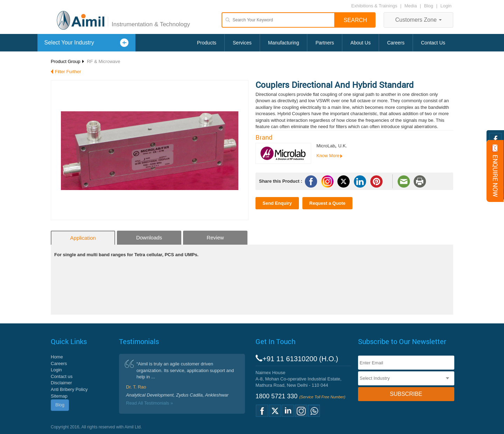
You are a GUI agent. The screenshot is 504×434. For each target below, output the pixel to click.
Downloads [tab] (149, 237)
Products (207, 43)
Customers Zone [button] (418, 20)
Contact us (62, 376)
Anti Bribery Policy (69, 389)
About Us (360, 43)
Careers (396, 43)
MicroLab (326, 146)
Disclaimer (61, 383)
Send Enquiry (277, 203)
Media (411, 6)
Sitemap (59, 396)
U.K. (342, 146)
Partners (325, 43)
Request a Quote (327, 203)
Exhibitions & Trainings (374, 6)
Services (242, 43)
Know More (328, 156)
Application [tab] (83, 238)
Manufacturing (284, 43)
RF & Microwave (103, 61)
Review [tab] (215, 237)
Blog (429, 6)
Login (446, 6)
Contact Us (433, 43)
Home (57, 357)
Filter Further (68, 72)
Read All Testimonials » (149, 403)
